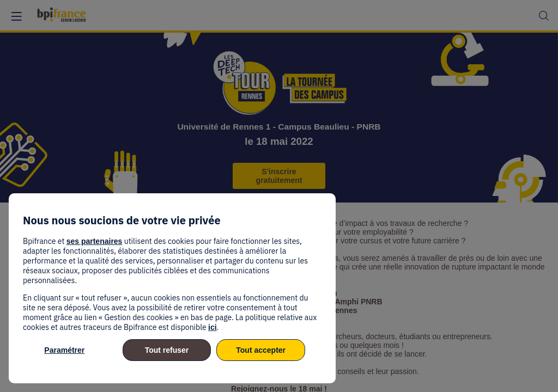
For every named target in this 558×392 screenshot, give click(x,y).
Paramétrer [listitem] (64, 350)
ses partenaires (95, 241)
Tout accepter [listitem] (261, 350)
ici (213, 327)
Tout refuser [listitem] (167, 350)
